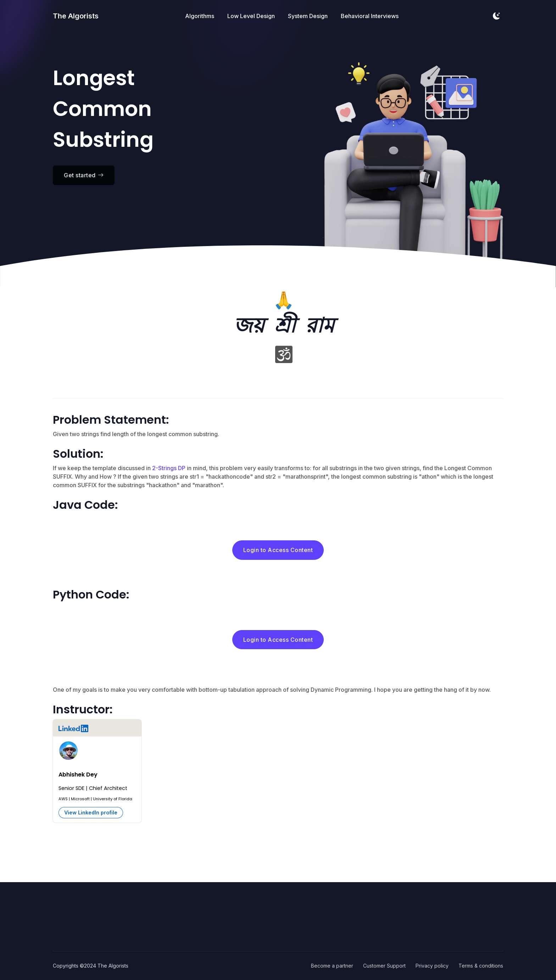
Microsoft (80, 799)
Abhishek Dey (78, 775)
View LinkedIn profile (91, 812)
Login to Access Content (278, 550)
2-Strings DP (169, 468)
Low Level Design (251, 16)
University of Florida (113, 799)
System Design (308, 16)
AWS (63, 799)
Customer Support (384, 966)
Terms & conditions (481, 966)
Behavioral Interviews (370, 16)
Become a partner (332, 966)
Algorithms (200, 16)
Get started (84, 175)
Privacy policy (432, 966)
